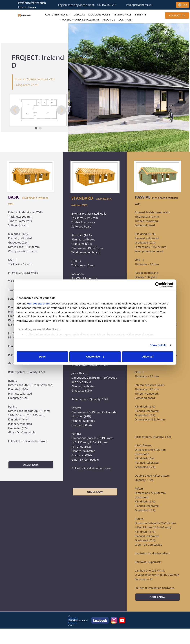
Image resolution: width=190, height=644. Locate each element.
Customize (95, 357)
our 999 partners (39, 303)
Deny (42, 357)
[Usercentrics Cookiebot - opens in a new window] (158, 285)
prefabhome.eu (77, 620)
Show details (158, 345)
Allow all (148, 357)
